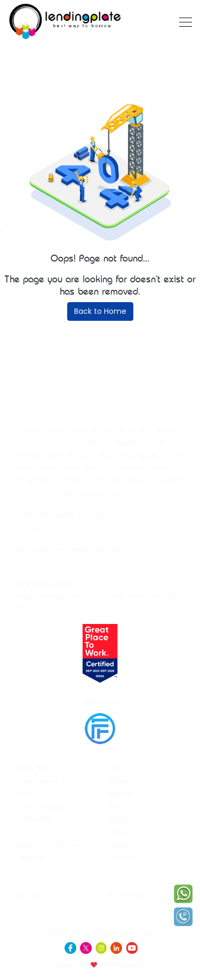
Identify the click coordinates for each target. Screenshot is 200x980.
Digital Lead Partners (50, 845)
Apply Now (33, 768)
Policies (120, 793)
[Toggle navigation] (182, 21)
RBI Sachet (130, 884)
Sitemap (30, 857)
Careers (121, 832)
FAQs (116, 806)
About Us (123, 845)
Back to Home (100, 311)
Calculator (34, 819)
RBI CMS (30, 882)
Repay (119, 781)
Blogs (118, 819)
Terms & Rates (40, 806)
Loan (116, 768)
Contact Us (127, 857)
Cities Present (38, 781)
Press (25, 793)
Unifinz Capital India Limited (113, 932)
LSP (22, 832)
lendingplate (120, 965)
